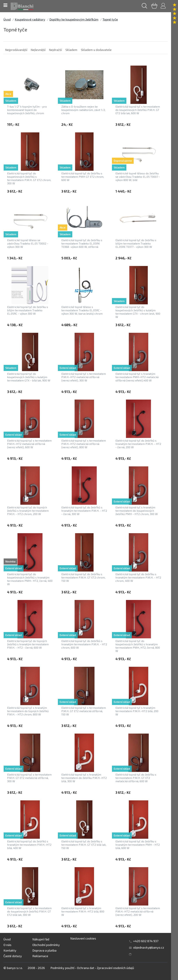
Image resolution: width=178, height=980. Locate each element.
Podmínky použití (62, 968)
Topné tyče (110, 19)
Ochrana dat (86, 968)
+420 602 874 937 (146, 941)
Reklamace (40, 956)
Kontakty (10, 950)
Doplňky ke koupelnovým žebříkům (74, 19)
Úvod (7, 19)
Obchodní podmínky (46, 945)
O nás (7, 945)
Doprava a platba (44, 950)
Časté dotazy (13, 956)
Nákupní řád (41, 939)
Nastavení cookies (83, 938)
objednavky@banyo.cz (149, 947)
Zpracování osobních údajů (115, 968)
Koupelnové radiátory (30, 19)
